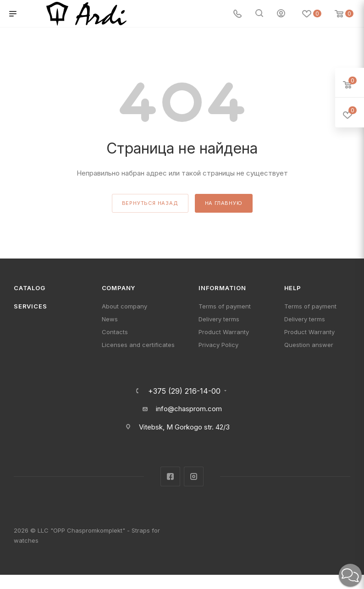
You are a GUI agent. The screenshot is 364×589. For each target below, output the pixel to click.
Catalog (30, 288)
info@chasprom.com (189, 409)
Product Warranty (224, 332)
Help (293, 288)
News (110, 319)
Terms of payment (225, 306)
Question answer (309, 345)
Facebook (170, 476)
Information (222, 288)
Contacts (115, 332)
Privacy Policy (218, 345)
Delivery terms (219, 319)
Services (30, 306)
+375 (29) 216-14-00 (184, 391)
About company (124, 306)
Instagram (194, 476)
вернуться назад (150, 203)
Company (119, 288)
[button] (350, 575)
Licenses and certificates (138, 345)
